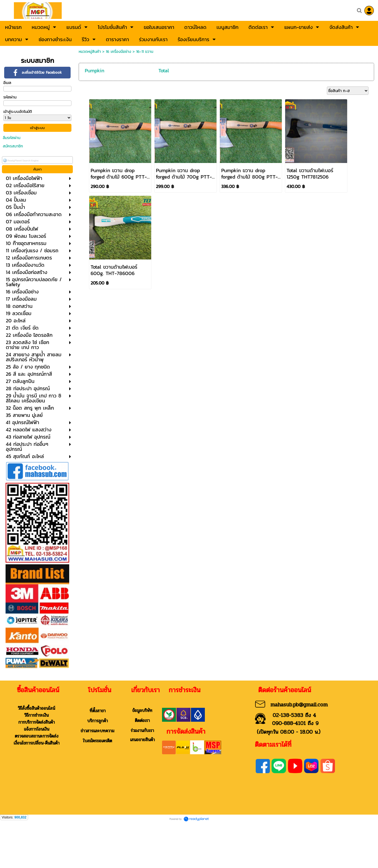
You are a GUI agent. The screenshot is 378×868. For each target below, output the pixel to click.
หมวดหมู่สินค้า (90, 52)
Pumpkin (94, 71)
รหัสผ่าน (10, 97)
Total (164, 71)
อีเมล (7, 83)
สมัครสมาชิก (13, 146)
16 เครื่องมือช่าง (119, 52)
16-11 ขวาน (145, 52)
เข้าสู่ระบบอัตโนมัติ (18, 112)
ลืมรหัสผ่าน (12, 138)
